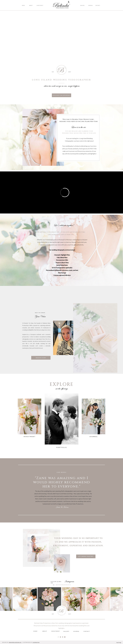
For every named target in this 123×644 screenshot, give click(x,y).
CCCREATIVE (36, 642)
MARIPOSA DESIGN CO (15, 642)
